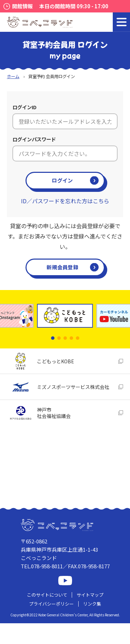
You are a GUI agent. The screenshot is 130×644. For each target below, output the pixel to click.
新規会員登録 (62, 267)
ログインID (24, 107)
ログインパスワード (34, 139)
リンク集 (92, 604)
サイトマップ (90, 595)
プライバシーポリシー (51, 604)
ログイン (62, 180)
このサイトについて (47, 595)
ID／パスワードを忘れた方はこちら (65, 201)
